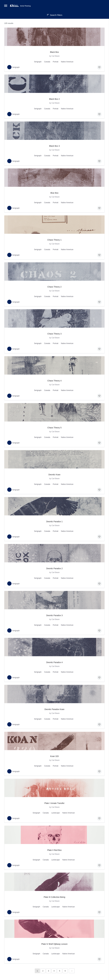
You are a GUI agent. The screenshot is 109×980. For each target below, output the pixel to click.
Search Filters (54, 15)
